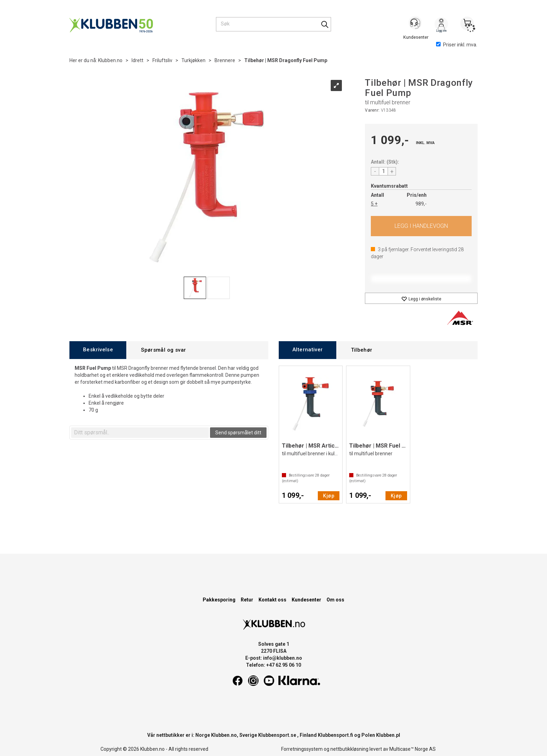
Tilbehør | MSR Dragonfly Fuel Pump (286, 60)
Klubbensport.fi (335, 735)
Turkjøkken (193, 60)
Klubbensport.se (277, 735)
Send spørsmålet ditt (238, 433)
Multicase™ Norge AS (413, 749)
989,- (421, 204)
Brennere (225, 60)
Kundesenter (306, 600)
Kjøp (421, 226)
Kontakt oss (272, 600)
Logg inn (441, 25)
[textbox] (140, 433)
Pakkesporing (219, 600)
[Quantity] (383, 171)
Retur (247, 600)
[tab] (98, 350)
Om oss (335, 600)
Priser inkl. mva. (457, 45)
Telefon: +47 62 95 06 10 (273, 665)
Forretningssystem (302, 749)
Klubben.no (110, 60)
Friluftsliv (162, 60)
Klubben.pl (388, 735)
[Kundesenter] (415, 24)
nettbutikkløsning (349, 749)
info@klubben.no (283, 658)
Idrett (137, 60)
